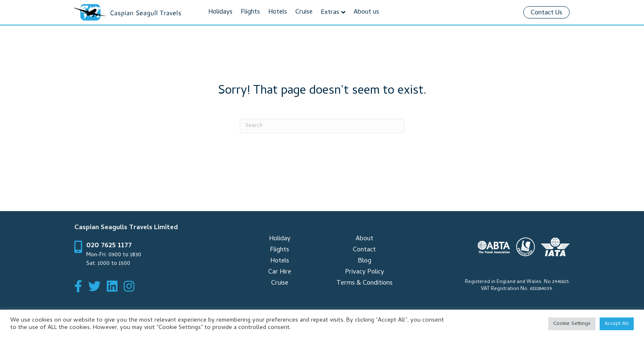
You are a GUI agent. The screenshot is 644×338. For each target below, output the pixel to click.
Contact (364, 250)
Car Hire (280, 272)
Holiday (280, 239)
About (365, 239)
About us (366, 12)
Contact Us (546, 13)
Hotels (278, 12)
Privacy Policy (365, 272)
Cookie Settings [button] (572, 324)
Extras (330, 13)
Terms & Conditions (365, 283)
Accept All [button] (617, 324)
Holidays (220, 12)
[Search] (322, 126)
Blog (365, 261)
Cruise (304, 12)
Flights (250, 12)
